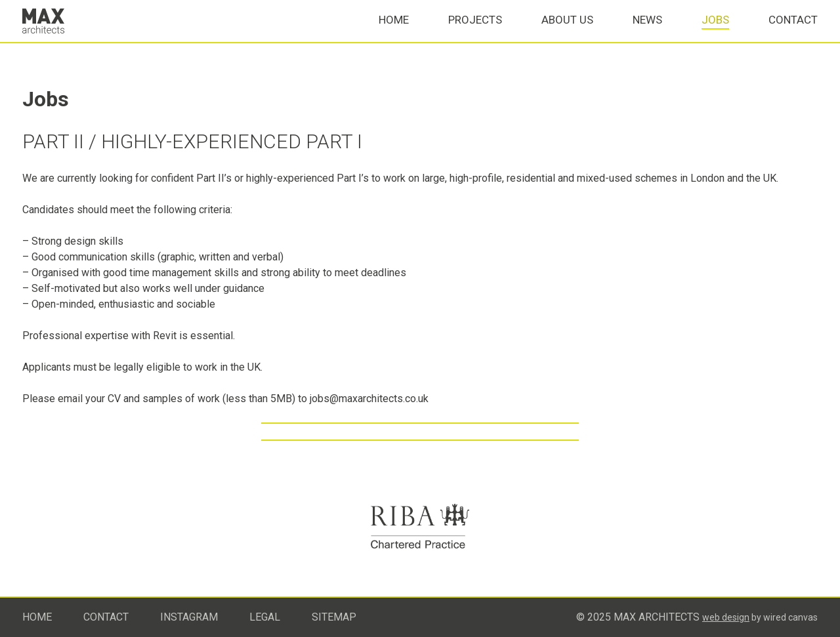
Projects (475, 33)
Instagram (189, 617)
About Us (567, 33)
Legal (265, 617)
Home (394, 33)
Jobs (715, 33)
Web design (726, 617)
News (647, 33)
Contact (793, 33)
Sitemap (334, 617)
